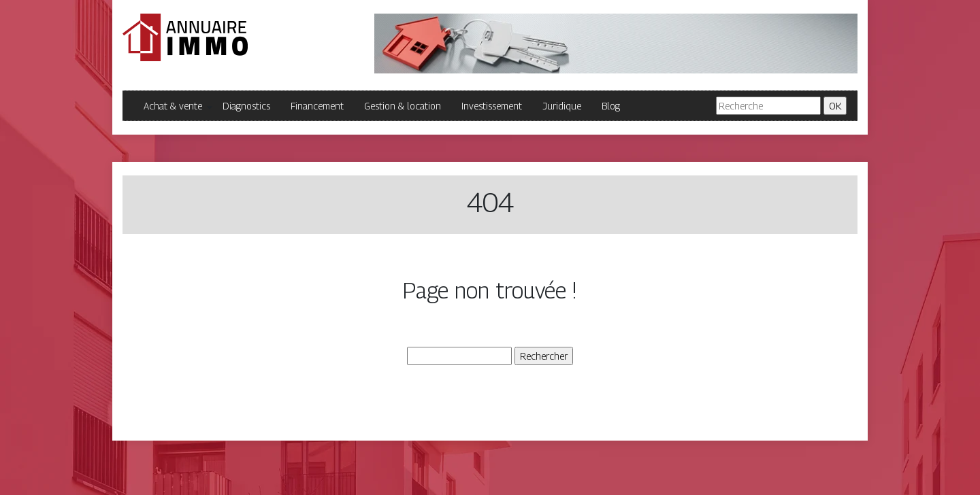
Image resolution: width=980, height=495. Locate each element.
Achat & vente (173, 106)
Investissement (492, 106)
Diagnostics (246, 106)
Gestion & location (403, 106)
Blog (611, 106)
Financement (317, 106)
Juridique (562, 106)
